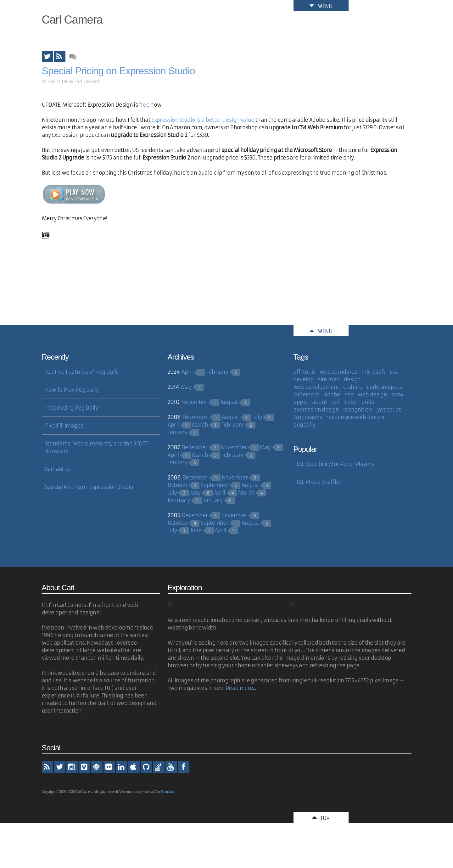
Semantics (58, 469)
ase (349, 395)
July (257, 417)
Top (321, 817)
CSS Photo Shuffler (319, 482)
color (351, 402)
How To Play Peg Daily (72, 390)
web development (316, 387)
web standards (338, 372)
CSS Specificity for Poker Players (335, 464)
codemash (307, 395)
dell (336, 402)
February (217, 372)
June (196, 530)
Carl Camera (72, 20)
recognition (358, 410)
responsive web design (355, 417)
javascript (389, 410)
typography (308, 417)
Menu (321, 6)
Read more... (241, 688)
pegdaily (304, 425)
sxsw (397, 395)
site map (329, 379)
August (229, 402)
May (186, 387)
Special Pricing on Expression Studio (118, 71)
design (352, 379)
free (144, 105)
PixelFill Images (64, 426)
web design (372, 395)
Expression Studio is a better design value (203, 120)
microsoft (373, 372)
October (178, 485)
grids (368, 402)
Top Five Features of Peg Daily (82, 372)
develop (304, 379)
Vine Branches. (164, 792)
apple (301, 402)
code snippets (384, 387)
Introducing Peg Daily (72, 408)
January (178, 432)
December (196, 417)
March (200, 425)
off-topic (305, 372)
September (215, 485)
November (194, 402)
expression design (316, 410)
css (394, 372)
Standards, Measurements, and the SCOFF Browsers (96, 447)
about (320, 402)
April (187, 372)
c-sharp (353, 387)
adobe (332, 395)
